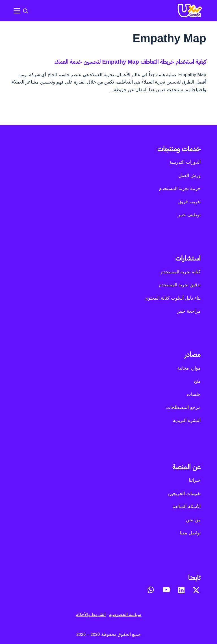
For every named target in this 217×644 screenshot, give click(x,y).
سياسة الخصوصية (125, 614)
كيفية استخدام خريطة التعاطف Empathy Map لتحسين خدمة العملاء (130, 62)
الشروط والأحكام (91, 614)
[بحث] (25, 11)
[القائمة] (17, 11)
